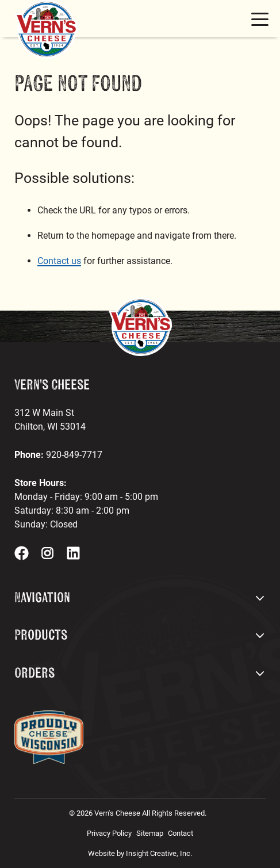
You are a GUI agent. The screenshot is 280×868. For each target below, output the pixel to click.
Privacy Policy (109, 833)
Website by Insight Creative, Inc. (140, 853)
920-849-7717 (74, 455)
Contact (181, 833)
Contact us (59, 261)
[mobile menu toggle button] (260, 19)
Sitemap (150, 833)
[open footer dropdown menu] (260, 598)
